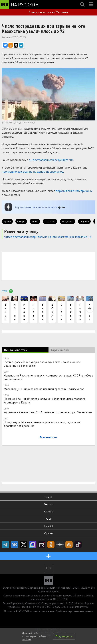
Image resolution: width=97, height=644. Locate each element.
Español (49, 526)
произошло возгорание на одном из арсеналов (33, 171)
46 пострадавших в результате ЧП (51, 160)
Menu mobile (91, 1)
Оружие (84, 221)
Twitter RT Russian (24, 545)
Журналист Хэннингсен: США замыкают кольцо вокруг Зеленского (48, 412)
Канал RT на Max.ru (33, 545)
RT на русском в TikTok (78, 545)
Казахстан (50, 221)
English (49, 497)
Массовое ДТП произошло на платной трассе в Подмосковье (44, 389)
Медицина (68, 221)
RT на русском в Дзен (60, 545)
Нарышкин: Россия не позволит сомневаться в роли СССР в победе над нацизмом (48, 377)
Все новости (48, 437)
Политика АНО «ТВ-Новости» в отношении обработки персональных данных (49, 611)
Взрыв (35, 221)
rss (69, 545)
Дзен (61, 207)
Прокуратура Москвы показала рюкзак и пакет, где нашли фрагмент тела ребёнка (42, 424)
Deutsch (48, 504)
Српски (48, 533)
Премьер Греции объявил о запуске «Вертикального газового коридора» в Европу (44, 400)
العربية (49, 519)
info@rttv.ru (82, 607)
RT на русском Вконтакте (15, 545)
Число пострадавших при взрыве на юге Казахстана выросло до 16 (48, 237)
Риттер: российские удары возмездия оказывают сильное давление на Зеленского (42, 364)
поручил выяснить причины (74, 191)
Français (49, 511)
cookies (27, 639)
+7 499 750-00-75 (43, 607)
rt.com (27, 595)
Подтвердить (64, 636)
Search (82, 1)
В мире (21, 221)
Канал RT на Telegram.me (5, 545)
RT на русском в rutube (42, 545)
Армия (7, 221)
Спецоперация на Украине (49, 12)
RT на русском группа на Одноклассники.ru (51, 545)
